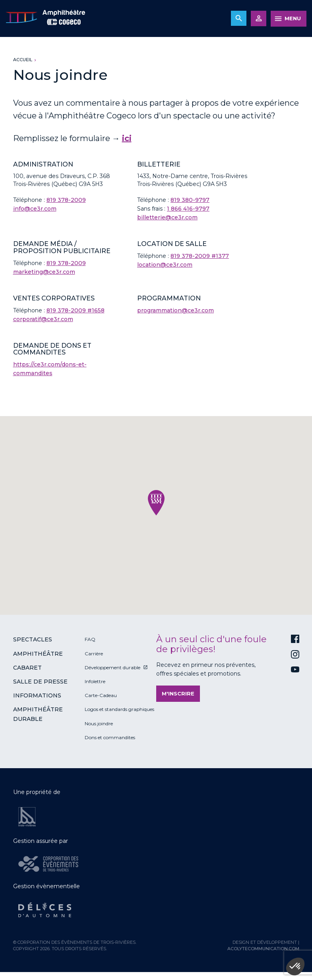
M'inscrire (178, 693)
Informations (37, 695)
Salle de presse (40, 682)
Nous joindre (99, 723)
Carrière (94, 654)
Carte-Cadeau (101, 695)
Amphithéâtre (38, 654)
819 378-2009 (66, 200)
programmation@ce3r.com (175, 310)
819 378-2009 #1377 (200, 256)
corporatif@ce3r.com (43, 319)
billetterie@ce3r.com (167, 217)
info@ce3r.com (35, 209)
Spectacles (33, 639)
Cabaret (27, 668)
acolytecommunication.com (263, 949)
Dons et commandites (110, 737)
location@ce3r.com (165, 265)
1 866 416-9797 (188, 209)
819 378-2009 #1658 (76, 310)
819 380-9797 (190, 200)
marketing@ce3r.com (44, 272)
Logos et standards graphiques (119, 709)
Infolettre (95, 681)
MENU (293, 18)
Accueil (23, 60)
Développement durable (112, 667)
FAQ (90, 639)
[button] (156, 503)
